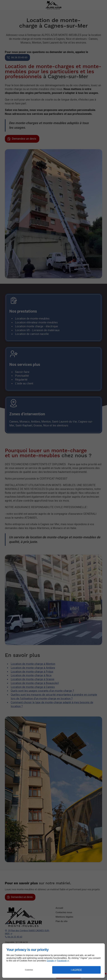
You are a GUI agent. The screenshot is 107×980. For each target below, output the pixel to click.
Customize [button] (29, 970)
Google (50, 961)
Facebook (62, 961)
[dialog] (53, 961)
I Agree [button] (76, 970)
